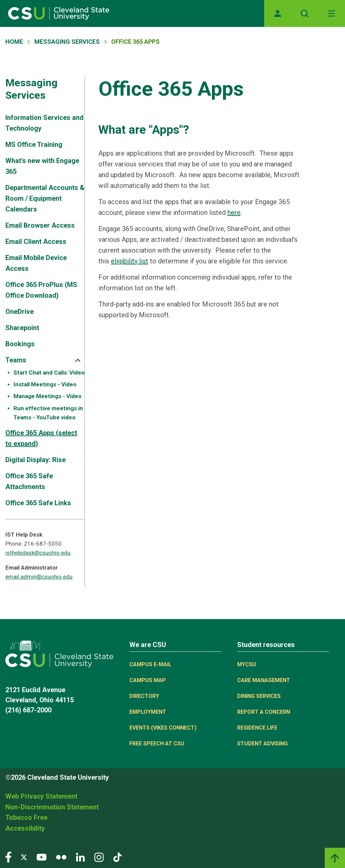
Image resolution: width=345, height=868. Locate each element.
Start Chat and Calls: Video (49, 373)
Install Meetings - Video (45, 384)
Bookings (20, 344)
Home (14, 42)
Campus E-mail (150, 664)
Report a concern (264, 712)
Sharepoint (22, 328)
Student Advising (262, 744)
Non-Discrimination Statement (52, 807)
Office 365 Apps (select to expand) (41, 438)
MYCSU (247, 664)
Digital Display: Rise (36, 460)
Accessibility (25, 828)
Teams (16, 360)
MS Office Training (34, 144)
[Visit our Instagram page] (99, 857)
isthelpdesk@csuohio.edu (38, 553)
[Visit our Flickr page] (61, 857)
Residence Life (257, 728)
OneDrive (20, 312)
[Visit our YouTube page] (41, 857)
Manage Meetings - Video (48, 396)
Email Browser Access (40, 225)
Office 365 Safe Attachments (29, 481)
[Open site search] (305, 13)
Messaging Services (67, 42)
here (234, 213)
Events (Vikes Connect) (163, 728)
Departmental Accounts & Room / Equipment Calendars (45, 198)
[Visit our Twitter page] (24, 857)
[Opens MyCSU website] (278, 13)
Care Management (264, 680)
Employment (148, 712)
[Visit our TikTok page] (117, 857)
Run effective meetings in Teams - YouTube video (48, 413)
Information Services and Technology (44, 123)
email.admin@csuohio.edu (39, 577)
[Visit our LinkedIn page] (80, 857)
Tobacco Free (26, 817)
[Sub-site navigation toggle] (78, 360)
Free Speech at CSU (157, 744)
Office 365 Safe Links (38, 503)
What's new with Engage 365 (42, 166)
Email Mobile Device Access (36, 263)
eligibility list (130, 261)
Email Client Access (36, 242)
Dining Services (259, 696)
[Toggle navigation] (332, 13)
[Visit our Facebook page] (8, 857)
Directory (144, 696)
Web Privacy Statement (41, 796)
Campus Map (148, 680)
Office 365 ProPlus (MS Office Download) (41, 290)
